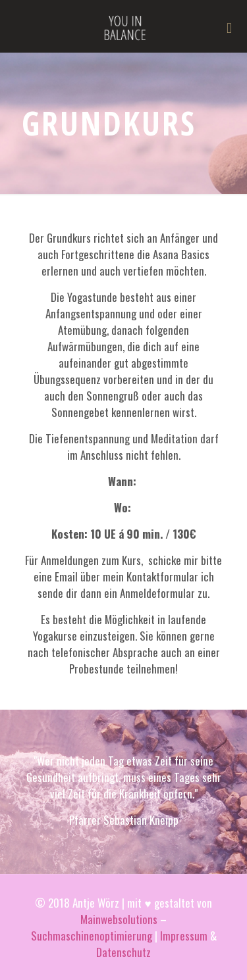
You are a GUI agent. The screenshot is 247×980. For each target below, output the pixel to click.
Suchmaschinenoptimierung (92, 936)
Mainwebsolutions (119, 919)
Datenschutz (123, 952)
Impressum (184, 936)
